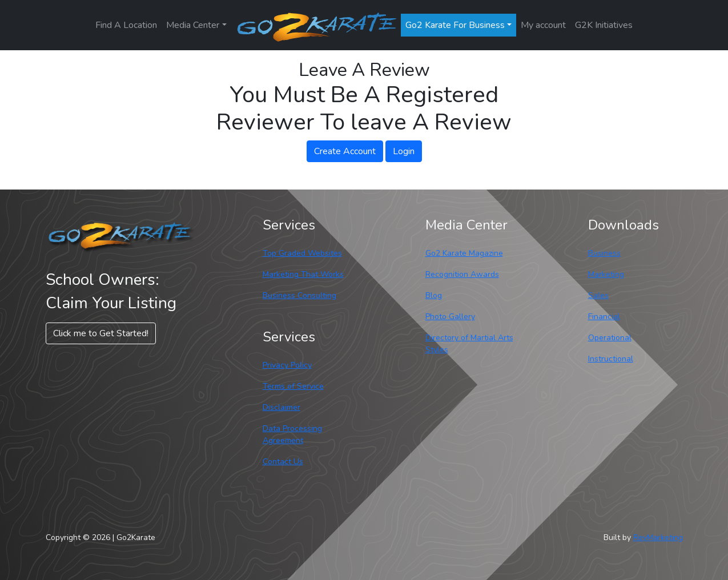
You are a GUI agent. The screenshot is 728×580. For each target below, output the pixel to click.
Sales (598, 295)
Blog (434, 295)
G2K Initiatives (604, 25)
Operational (610, 338)
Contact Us (283, 462)
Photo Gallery (450, 317)
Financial (604, 317)
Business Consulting (299, 295)
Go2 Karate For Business (455, 25)
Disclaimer (281, 407)
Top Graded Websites (302, 253)
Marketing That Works (303, 274)
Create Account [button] (345, 151)
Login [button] (404, 151)
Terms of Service (293, 386)
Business (604, 253)
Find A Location (126, 25)
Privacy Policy (287, 365)
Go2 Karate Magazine (464, 253)
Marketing (606, 274)
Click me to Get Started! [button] (101, 333)
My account (543, 25)
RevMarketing (658, 537)
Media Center (193, 25)
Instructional (611, 359)
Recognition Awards (462, 274)
